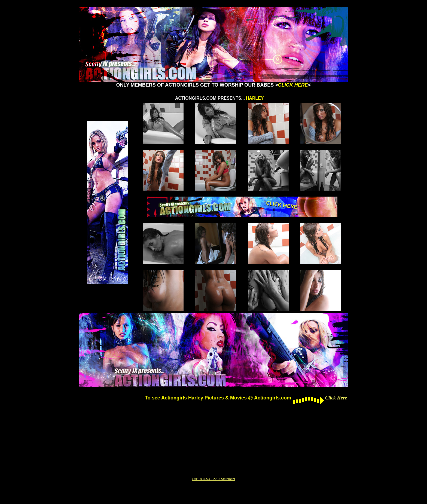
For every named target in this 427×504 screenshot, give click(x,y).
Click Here (336, 398)
